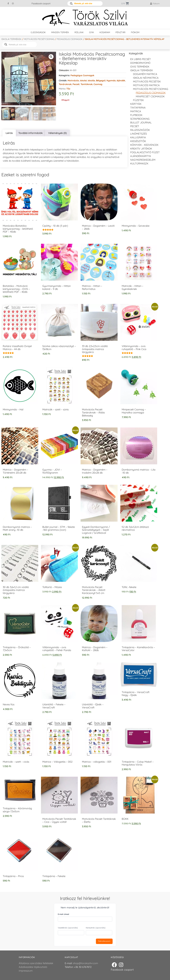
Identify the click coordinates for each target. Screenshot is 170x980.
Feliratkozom (104, 941)
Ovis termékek (140, 67)
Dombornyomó (140, 63)
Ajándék (121, 80)
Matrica (136, 111)
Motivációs (73, 80)
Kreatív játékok (141, 149)
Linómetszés (139, 134)
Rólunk (79, 32)
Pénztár (120, 32)
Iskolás (91, 80)
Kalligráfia (138, 137)
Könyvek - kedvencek (144, 145)
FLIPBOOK (136, 115)
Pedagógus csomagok (70, 39)
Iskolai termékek (11, 39)
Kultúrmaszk (139, 163)
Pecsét (76, 84)
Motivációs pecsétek (147, 82)
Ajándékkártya (141, 156)
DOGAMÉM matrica (145, 74)
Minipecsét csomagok (150, 96)
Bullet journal (141, 123)
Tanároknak (65, 84)
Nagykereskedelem (143, 160)
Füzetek (138, 100)
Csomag (98, 84)
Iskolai (83, 80)
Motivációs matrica (146, 85)
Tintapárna (138, 108)
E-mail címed (63, 914)
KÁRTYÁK (136, 104)
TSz (68, 89)
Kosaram (105, 32)
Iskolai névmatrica (146, 78)
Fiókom (135, 32)
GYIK (92, 32)
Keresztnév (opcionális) (96, 928)
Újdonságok (38, 32)
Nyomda (111, 80)
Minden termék (60, 32)
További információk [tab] (30, 133)
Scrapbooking (140, 119)
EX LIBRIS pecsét (141, 59)
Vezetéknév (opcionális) (68, 928)
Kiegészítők (138, 141)
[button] (51, 57)
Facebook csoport (41, 3)
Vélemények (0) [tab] (57, 133)
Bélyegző (101, 80)
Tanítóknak (87, 84)
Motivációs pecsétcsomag (39, 39)
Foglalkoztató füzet (145, 152)
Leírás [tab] (9, 133)
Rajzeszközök (140, 130)
